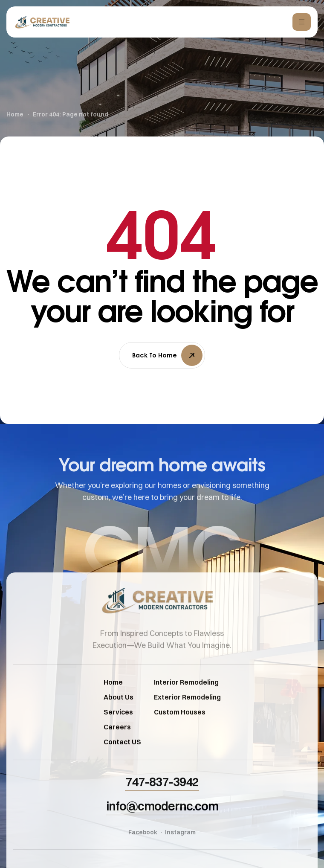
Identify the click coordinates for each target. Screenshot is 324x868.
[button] (162, 790)
